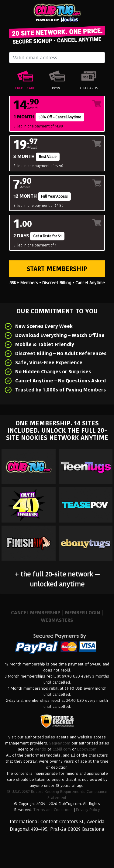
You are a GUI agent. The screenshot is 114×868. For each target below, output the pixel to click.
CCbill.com (62, 749)
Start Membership (57, 269)
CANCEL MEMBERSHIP (36, 613)
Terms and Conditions (53, 810)
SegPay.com (60, 743)
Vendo (40, 749)
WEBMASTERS (57, 620)
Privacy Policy (88, 810)
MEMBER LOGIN (83, 613)
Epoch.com (87, 749)
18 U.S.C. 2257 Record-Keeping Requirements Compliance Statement (57, 795)
